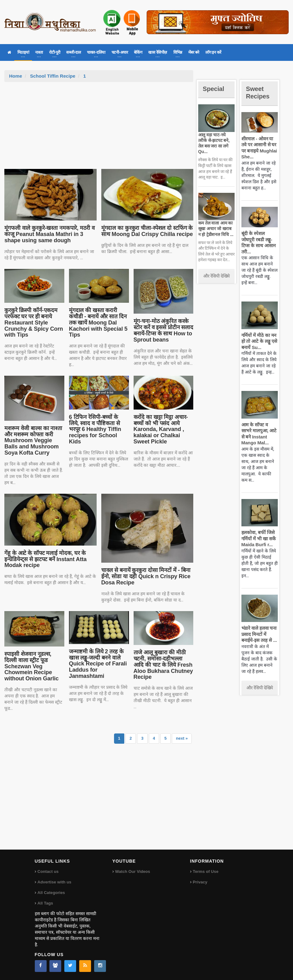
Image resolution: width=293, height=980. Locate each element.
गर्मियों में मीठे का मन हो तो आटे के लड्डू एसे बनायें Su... (259, 341)
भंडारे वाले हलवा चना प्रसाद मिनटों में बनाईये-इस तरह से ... (259, 634)
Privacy (200, 880)
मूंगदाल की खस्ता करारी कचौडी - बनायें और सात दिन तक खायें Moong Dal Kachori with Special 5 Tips (97, 322)
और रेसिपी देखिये (216, 270)
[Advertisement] (99, 129)
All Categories (51, 891)
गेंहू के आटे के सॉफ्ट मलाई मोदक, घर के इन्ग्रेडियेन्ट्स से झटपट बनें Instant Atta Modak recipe (44, 559)
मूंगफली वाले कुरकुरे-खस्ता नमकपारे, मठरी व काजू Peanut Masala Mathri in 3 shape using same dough (48, 234)
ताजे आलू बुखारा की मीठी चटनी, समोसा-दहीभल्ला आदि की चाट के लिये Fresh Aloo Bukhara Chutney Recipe (163, 665)
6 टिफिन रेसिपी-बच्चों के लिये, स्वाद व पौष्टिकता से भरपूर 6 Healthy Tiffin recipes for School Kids (98, 426)
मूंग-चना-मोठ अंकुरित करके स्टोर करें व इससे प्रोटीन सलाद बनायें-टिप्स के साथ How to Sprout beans (163, 330)
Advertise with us (54, 880)
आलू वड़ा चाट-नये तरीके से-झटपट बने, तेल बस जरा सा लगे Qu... (216, 140)
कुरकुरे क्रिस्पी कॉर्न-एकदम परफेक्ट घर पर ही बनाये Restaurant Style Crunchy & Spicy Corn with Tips (33, 322)
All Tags (45, 902)
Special (214, 89)
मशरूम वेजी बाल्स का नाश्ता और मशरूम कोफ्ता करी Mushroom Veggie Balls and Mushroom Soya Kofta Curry (32, 440)
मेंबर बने (194, 52)
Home (16, 76)
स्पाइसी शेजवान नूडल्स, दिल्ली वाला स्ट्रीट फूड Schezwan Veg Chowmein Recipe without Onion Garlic (34, 663)
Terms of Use (206, 870)
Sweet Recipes (259, 92)
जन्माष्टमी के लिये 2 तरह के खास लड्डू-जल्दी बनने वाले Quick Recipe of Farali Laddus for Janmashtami (97, 664)
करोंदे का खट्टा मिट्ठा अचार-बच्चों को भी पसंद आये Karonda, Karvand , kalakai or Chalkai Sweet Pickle (160, 429)
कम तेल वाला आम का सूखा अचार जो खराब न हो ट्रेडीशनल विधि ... (216, 223)
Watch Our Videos (133, 870)
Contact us (48, 870)
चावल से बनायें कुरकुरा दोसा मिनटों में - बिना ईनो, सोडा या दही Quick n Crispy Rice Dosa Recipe (145, 576)
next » (182, 737)
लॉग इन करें (213, 52)
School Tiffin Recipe (52, 76)
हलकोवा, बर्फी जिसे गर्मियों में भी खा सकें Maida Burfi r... (258, 538)
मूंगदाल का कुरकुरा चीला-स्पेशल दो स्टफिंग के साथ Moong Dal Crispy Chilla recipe (146, 231)
